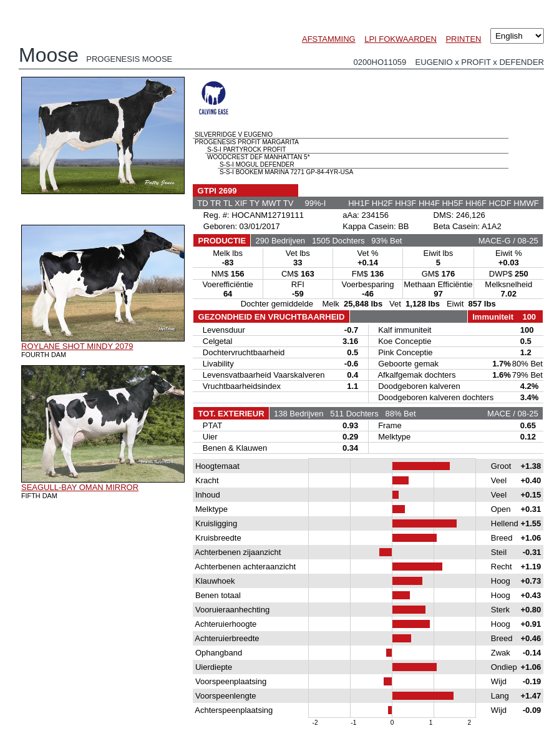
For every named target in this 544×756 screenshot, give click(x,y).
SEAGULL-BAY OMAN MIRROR (80, 487)
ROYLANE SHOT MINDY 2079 (77, 346)
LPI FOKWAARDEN (401, 39)
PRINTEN (463, 39)
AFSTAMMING (329, 39)
